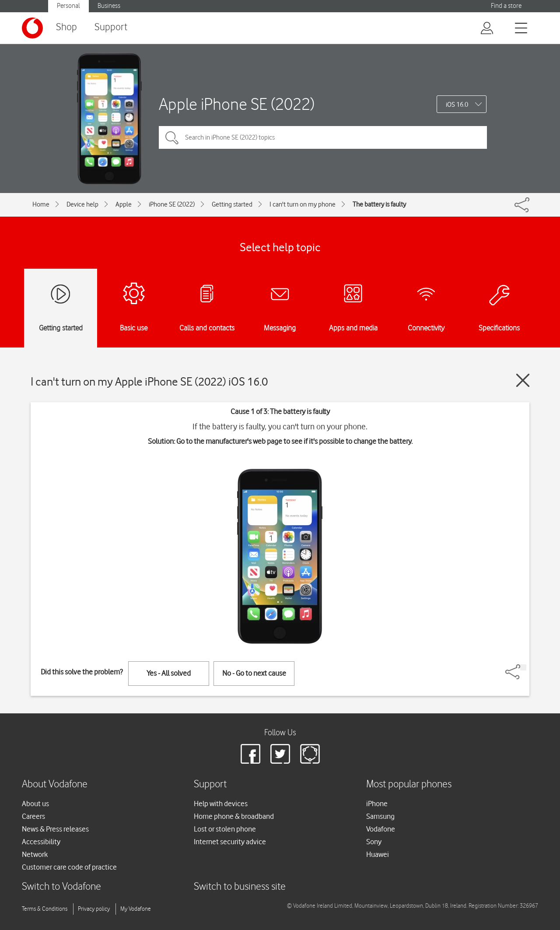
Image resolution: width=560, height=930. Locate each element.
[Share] (523, 667)
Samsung (380, 816)
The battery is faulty (379, 204)
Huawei (378, 854)
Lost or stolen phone (225, 829)
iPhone (377, 804)
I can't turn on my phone (303, 204)
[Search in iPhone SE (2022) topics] (323, 137)
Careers (33, 816)
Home (41, 204)
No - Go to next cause (254, 673)
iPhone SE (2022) (172, 204)
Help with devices (221, 804)
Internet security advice (230, 842)
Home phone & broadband (234, 816)
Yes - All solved (169, 673)
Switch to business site (240, 887)
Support (111, 27)
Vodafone (381, 829)
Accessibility (41, 842)
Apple (124, 204)
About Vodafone (55, 784)
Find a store (506, 6)
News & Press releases (55, 829)
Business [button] (109, 6)
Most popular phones (409, 784)
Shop (66, 27)
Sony (374, 842)
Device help (82, 204)
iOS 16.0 (457, 105)
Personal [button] (68, 6)
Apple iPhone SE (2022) (237, 104)
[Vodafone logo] (32, 28)
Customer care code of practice (69, 867)
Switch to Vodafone (61, 887)
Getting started (232, 204)
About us (35, 804)
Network (35, 854)
